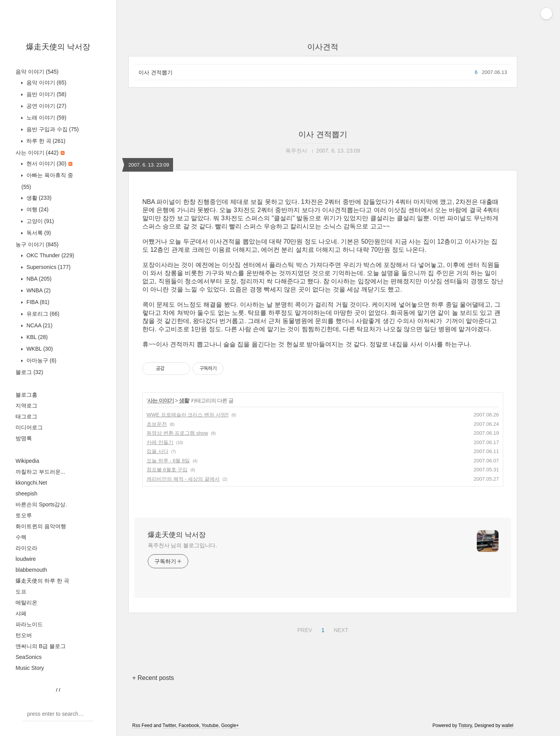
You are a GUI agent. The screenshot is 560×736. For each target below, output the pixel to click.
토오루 (24, 515)
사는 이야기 (40, 153)
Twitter (169, 725)
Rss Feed (142, 725)
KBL (36, 337)
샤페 (21, 613)
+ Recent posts (153, 678)
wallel (507, 725)
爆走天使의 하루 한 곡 (42, 581)
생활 (38, 198)
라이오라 (26, 548)
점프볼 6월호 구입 (167, 470)
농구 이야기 (37, 244)
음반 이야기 (46, 94)
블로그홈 (26, 395)
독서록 (38, 233)
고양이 (39, 221)
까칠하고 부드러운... (40, 472)
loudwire (26, 559)
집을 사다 (157, 451)
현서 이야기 (49, 163)
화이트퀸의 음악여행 (41, 526)
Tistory (465, 725)
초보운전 (157, 424)
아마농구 (41, 360)
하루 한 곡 (45, 141)
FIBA (37, 302)
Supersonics (48, 267)
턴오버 (24, 635)
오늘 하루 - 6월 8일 (168, 461)
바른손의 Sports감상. (41, 504)
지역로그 (26, 406)
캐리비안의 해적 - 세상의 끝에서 (183, 479)
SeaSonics (29, 657)
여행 (37, 209)
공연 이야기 (46, 106)
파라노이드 (29, 624)
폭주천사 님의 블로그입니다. (182, 545)
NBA (38, 279)
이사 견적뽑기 (156, 72)
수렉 (21, 537)
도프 (21, 592)
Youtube (210, 725)
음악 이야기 (37, 72)
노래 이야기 (46, 118)
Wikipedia (27, 461)
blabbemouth (31, 570)
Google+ (230, 725)
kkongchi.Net (31, 483)
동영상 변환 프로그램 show (177, 433)
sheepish (26, 494)
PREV (304, 629)
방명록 (24, 438)
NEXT (340, 629)
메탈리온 (26, 603)
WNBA (38, 290)
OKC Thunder (50, 255)
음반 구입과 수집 (52, 129)
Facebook (189, 725)
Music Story (30, 668)
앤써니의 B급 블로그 (41, 646)
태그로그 (26, 416)
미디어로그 (29, 427)
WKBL (39, 349)
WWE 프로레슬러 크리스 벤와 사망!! (188, 415)
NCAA (39, 325)
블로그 (29, 372)
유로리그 (42, 314)
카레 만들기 (160, 442)
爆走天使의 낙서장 (58, 47)
